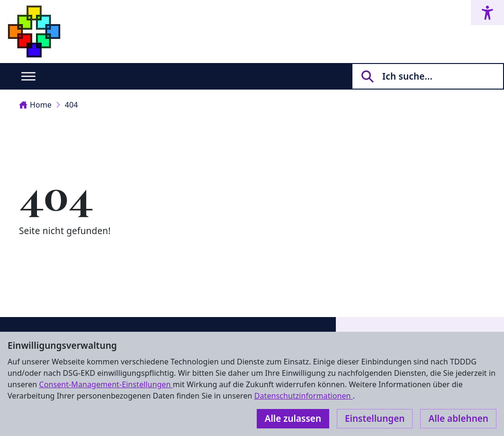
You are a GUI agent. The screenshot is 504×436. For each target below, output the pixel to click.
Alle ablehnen (458, 418)
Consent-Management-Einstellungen (106, 384)
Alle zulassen (293, 418)
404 (72, 105)
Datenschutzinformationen (304, 396)
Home (35, 105)
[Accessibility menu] (487, 13)
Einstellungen (375, 418)
